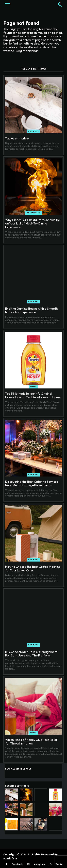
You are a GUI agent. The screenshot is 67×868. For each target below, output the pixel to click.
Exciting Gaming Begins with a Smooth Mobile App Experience (31, 310)
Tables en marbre (17, 138)
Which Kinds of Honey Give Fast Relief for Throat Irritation (31, 742)
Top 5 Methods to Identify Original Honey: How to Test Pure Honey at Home (33, 395)
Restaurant (34, 213)
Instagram (39, 864)
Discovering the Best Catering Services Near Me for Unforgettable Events (32, 483)
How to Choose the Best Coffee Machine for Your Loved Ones (33, 569)
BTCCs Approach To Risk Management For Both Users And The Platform (31, 654)
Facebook (17, 864)
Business (33, 131)
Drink (33, 387)
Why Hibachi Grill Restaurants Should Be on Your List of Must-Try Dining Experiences (32, 223)
